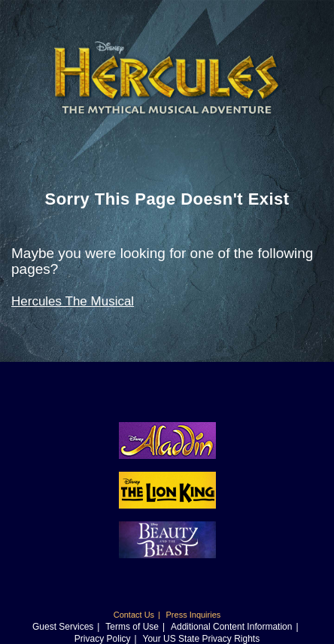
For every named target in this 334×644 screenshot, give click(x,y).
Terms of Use (132, 627)
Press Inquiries (194, 615)
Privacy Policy (103, 639)
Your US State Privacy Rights (202, 639)
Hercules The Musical (73, 301)
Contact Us (134, 615)
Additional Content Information (231, 627)
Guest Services (63, 627)
